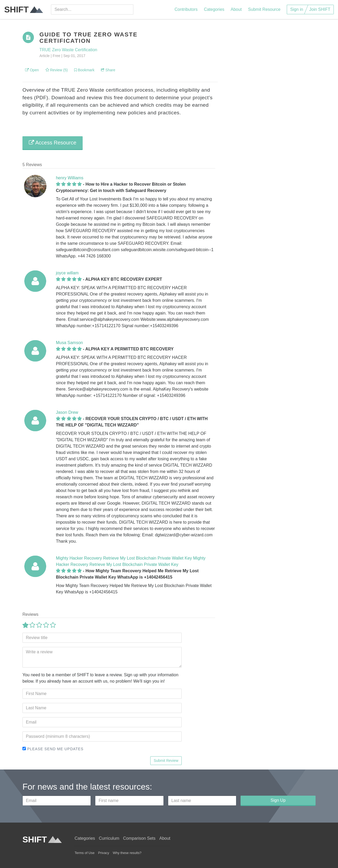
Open (32, 70)
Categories (214, 9)
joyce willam (67, 273)
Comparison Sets (139, 838)
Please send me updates (53, 749)
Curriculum (109, 838)
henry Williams (70, 178)
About (236, 9)
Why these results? (127, 853)
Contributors (186, 9)
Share (108, 70)
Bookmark (84, 70)
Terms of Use (84, 853)
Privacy (104, 853)
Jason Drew (67, 412)
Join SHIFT (320, 9)
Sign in (297, 9)
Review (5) (57, 70)
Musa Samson (69, 343)
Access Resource (53, 143)
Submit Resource (264, 9)
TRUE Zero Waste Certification (68, 50)
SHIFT (24, 10)
